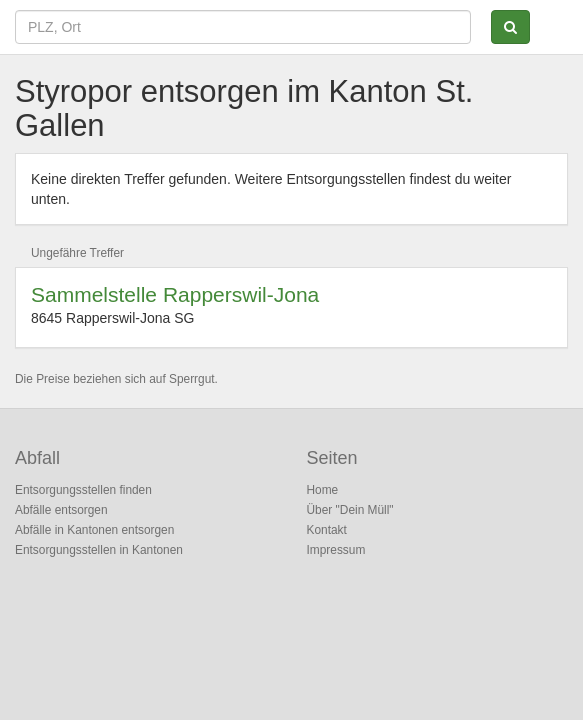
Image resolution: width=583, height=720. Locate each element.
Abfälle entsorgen (61, 510)
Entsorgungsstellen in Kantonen (99, 550)
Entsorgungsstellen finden (83, 490)
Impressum (336, 550)
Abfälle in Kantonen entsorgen (94, 530)
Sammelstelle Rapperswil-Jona (175, 294)
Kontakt (327, 530)
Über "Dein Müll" (350, 510)
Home (323, 490)
